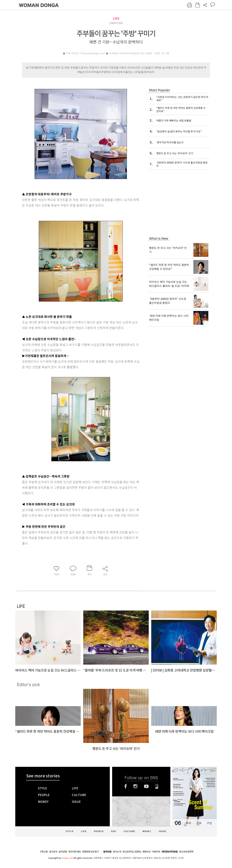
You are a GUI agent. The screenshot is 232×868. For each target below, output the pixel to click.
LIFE (116, 19)
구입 (209, 823)
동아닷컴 (107, 852)
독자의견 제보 (75, 852)
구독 (199, 823)
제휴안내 (146, 852)
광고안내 (53, 852)
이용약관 (156, 852)
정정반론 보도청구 (90, 852)
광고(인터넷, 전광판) (132, 852)
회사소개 (117, 852)
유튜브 (146, 786)
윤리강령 (63, 852)
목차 (188, 823)
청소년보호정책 (186, 852)
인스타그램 (135, 786)
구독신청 (44, 852)
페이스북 (126, 786)
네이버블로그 (157, 786)
